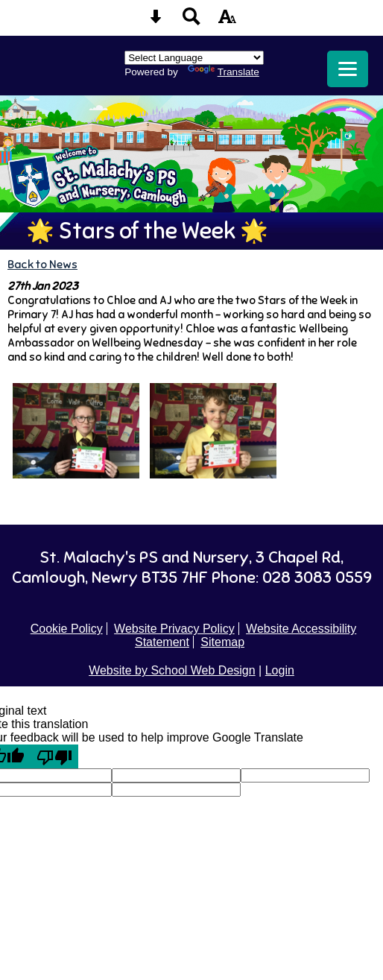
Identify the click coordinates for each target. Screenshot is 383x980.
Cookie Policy (67, 629)
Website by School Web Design (172, 670)
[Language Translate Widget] (194, 58)
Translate (224, 72)
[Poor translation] (54, 756)
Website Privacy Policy (174, 629)
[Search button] (191, 21)
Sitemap (222, 642)
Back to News (42, 264)
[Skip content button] (156, 21)
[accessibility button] (227, 21)
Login (280, 670)
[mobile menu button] (348, 69)
